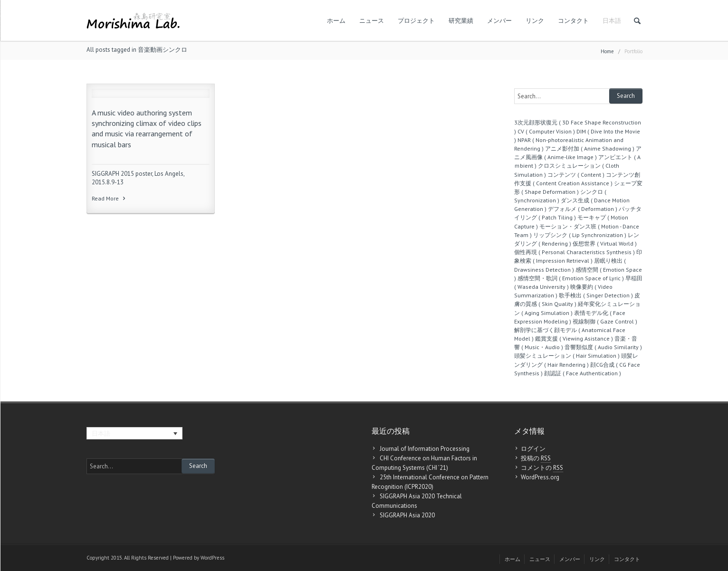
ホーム (336, 21)
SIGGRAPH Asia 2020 (407, 515)
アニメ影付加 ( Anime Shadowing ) (590, 148)
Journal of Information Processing (425, 449)
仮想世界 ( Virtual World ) (605, 243)
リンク (535, 21)
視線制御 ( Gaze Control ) (605, 321)
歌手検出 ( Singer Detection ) (596, 295)
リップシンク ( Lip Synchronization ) (580, 235)
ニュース (372, 21)
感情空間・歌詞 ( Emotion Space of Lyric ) (571, 278)
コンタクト (573, 21)
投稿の (536, 458)
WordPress (212, 558)
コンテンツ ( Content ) (576, 175)
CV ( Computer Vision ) (546, 131)
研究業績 (461, 21)
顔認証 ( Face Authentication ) (583, 373)
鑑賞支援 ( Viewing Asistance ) (574, 338)
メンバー (499, 21)
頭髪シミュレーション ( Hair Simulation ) (567, 356)
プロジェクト (416, 21)
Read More (109, 198)
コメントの (542, 468)
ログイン (533, 449)
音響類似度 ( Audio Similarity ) (603, 347)
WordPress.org (540, 477)
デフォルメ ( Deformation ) (583, 209)
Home (607, 51)
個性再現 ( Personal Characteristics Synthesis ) (575, 252)
